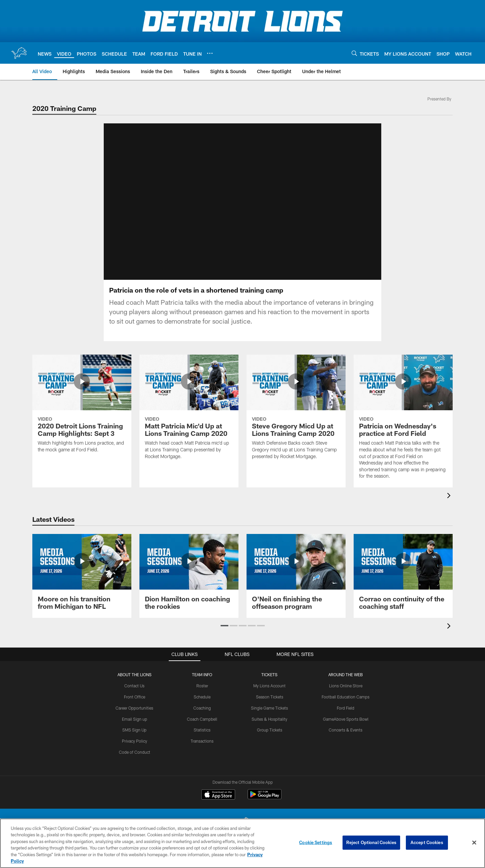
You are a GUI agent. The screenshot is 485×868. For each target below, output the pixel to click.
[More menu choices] (210, 53)
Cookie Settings (316, 842)
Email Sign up (135, 719)
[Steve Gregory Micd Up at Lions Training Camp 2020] (296, 411)
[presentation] (450, 496)
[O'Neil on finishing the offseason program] (296, 576)
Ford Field (346, 708)
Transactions (202, 741)
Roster (202, 686)
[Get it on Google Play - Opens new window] (265, 798)
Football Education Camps (346, 697)
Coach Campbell (202, 719)
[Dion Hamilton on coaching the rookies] (189, 576)
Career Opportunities (134, 708)
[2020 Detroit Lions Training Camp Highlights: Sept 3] (82, 408)
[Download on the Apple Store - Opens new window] (218, 795)
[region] (243, 843)
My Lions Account (269, 686)
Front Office (135, 697)
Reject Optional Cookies (371, 842)
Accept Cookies (427, 842)
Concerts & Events (346, 730)
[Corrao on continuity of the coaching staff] (403, 576)
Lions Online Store (346, 686)
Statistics (202, 730)
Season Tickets (270, 697)
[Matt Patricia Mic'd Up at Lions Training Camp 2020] (189, 411)
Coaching (202, 708)
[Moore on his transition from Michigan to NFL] (82, 576)
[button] (224, 626)
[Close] (474, 843)
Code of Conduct (135, 752)
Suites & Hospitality (269, 719)
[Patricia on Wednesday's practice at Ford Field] (403, 421)
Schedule (202, 697)
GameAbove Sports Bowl (346, 719)
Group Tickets (270, 730)
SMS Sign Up (134, 730)
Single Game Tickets (269, 708)
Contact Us (134, 686)
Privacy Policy (135, 741)
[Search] (354, 53)
